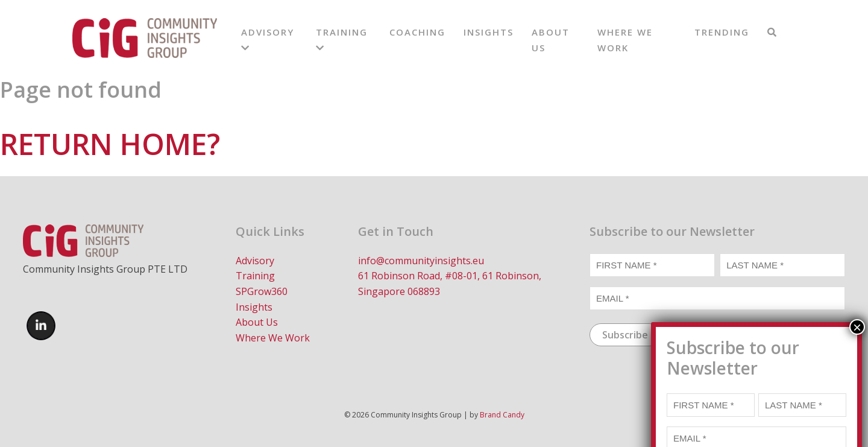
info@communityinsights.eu (421, 261)
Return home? (110, 144)
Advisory (255, 261)
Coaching (417, 32)
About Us (257, 322)
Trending (722, 32)
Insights (489, 32)
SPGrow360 (262, 291)
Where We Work (273, 338)
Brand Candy (502, 415)
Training (255, 276)
